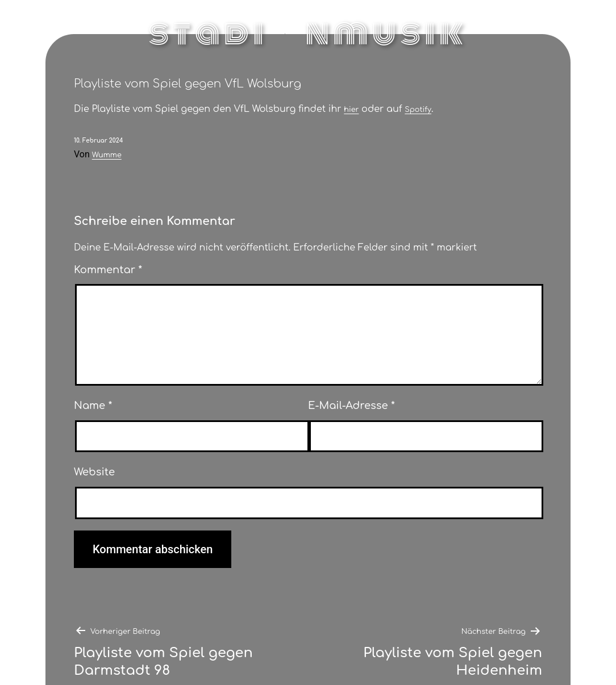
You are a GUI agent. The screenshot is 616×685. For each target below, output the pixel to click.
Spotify (418, 110)
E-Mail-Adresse (351, 406)
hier (351, 110)
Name (93, 406)
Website (94, 472)
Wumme (107, 155)
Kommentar (108, 270)
